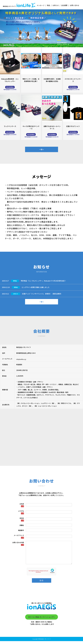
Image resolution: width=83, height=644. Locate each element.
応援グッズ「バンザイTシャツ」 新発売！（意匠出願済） (42, 294)
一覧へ (42, 149)
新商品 (15, 281)
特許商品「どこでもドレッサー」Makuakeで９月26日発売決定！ (44, 281)
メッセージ (41, 5)
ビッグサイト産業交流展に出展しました (36, 287)
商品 (48, 5)
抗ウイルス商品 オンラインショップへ (42, 620)
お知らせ (56, 5)
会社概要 (64, 5)
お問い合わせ (75, 5)
